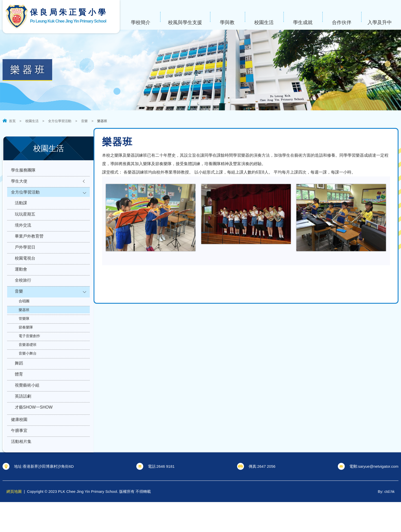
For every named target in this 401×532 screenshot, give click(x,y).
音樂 (84, 121)
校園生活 (32, 121)
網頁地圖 (14, 521)
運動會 (21, 284)
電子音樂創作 (29, 354)
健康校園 (19, 446)
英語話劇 (23, 419)
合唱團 (24, 319)
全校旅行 (23, 296)
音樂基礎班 (28, 363)
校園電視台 (25, 271)
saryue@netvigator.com (378, 496)
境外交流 (23, 233)
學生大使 (19, 183)
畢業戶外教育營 (29, 246)
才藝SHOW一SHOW (34, 432)
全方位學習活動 (60, 121)
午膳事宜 (19, 458)
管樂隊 (24, 336)
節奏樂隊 (26, 345)
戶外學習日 (25, 258)
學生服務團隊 (23, 171)
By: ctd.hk (386, 521)
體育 (19, 394)
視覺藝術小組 (27, 407)
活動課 (21, 208)
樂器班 (24, 328)
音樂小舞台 (28, 371)
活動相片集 (21, 471)
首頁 (12, 121)
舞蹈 (19, 382)
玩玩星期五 (25, 221)
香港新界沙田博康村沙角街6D (48, 496)
